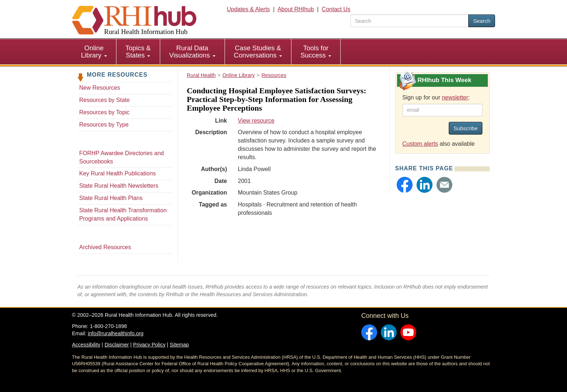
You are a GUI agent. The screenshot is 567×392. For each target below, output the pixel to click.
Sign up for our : (436, 97)
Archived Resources (105, 247)
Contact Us (336, 9)
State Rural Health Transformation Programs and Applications (123, 214)
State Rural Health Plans (111, 198)
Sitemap (179, 345)
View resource (256, 121)
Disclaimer (117, 345)
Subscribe (466, 128)
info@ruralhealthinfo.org (116, 333)
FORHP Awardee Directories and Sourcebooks (121, 157)
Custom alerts (420, 144)
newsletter (455, 97)
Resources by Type (104, 125)
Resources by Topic (104, 112)
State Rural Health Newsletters (119, 186)
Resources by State (105, 100)
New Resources (100, 88)
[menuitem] (94, 52)
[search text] (410, 21)
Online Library (94, 52)
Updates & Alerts (248, 9)
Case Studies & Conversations (258, 52)
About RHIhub (296, 9)
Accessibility (86, 345)
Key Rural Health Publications (118, 173)
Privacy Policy (149, 345)
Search (482, 21)
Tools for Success (316, 52)
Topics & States (138, 52)
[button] (405, 185)
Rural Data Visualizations (192, 52)
